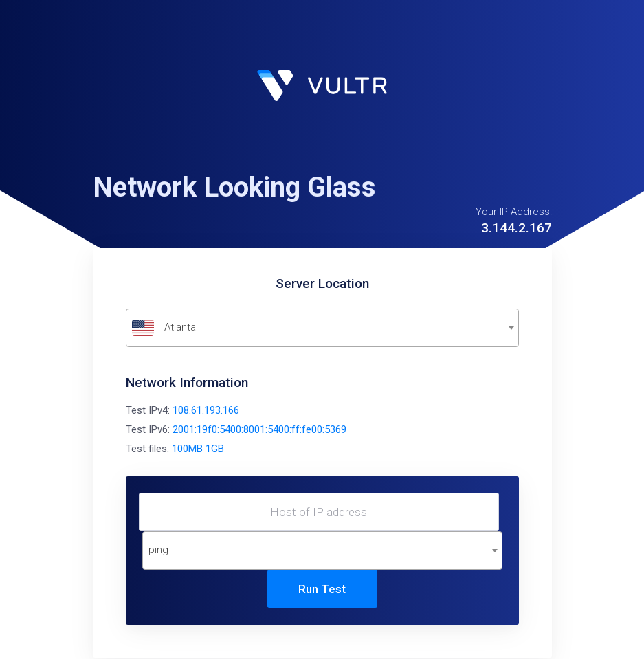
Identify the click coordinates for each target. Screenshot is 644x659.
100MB (187, 449)
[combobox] (322, 328)
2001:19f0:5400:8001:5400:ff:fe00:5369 (259, 429)
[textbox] (322, 327)
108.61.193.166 (206, 410)
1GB (215, 449)
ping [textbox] (158, 550)
